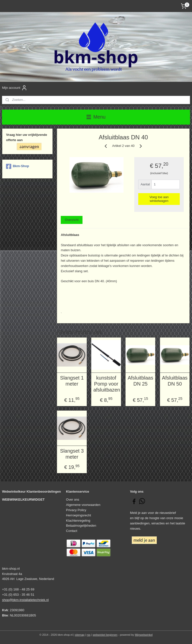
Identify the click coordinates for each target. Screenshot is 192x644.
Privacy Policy (76, 510)
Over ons (73, 500)
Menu (96, 117)
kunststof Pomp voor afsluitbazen (106, 384)
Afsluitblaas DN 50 (175, 381)
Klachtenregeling (78, 521)
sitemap (80, 635)
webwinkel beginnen (105, 635)
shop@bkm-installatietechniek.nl (25, 600)
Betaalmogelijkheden (81, 526)
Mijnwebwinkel (144, 635)
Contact (72, 531)
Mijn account (15, 88)
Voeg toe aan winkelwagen (159, 199)
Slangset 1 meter (72, 381)
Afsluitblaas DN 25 (140, 381)
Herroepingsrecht (78, 515)
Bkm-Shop (17, 166)
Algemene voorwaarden (83, 505)
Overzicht (72, 220)
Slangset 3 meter (72, 454)
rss (89, 635)
